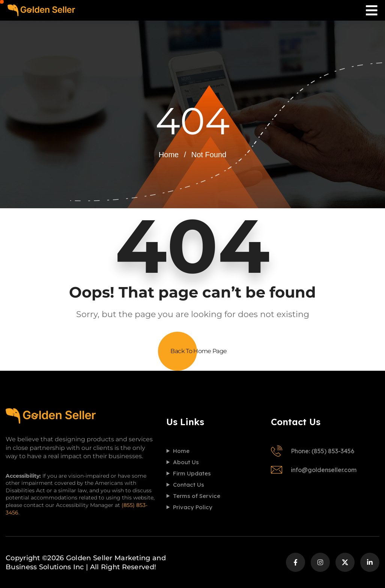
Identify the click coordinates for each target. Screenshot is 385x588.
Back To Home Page (199, 351)
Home (169, 155)
